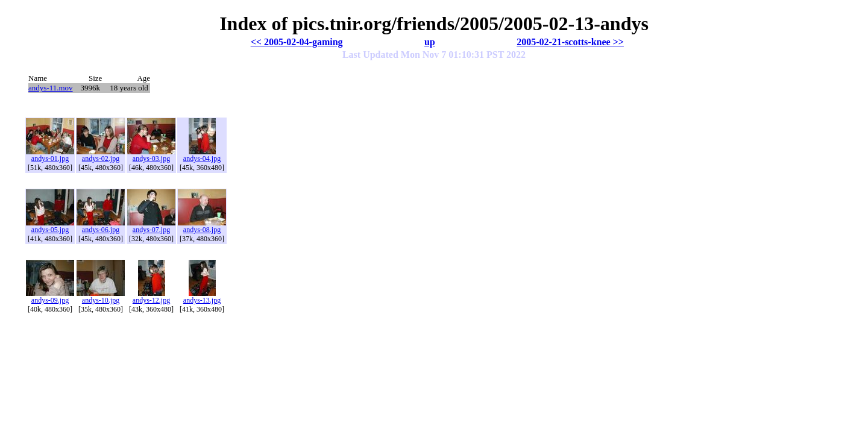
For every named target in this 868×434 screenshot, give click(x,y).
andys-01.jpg (50, 155)
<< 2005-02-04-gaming (297, 42)
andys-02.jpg (101, 155)
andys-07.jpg (151, 226)
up (430, 42)
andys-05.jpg (50, 226)
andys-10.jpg (101, 297)
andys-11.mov (51, 88)
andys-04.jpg (202, 155)
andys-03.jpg (151, 155)
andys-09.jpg (50, 297)
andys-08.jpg (202, 226)
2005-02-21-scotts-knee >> (570, 42)
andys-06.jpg (101, 226)
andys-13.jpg (202, 297)
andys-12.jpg (151, 297)
